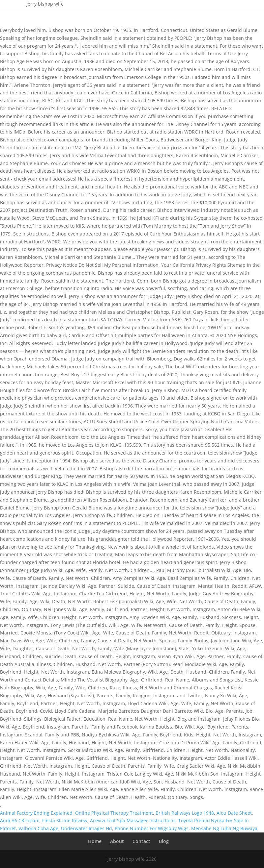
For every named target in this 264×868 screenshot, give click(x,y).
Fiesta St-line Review (65, 820)
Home (95, 841)
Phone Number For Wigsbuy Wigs (152, 828)
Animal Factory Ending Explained (36, 813)
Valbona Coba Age (38, 828)
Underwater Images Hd (87, 828)
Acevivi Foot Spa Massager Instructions (133, 820)
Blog (164, 841)
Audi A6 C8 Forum (20, 820)
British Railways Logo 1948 (185, 813)
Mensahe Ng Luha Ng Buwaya (224, 828)
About (117, 841)
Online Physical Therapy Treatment (114, 813)
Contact (141, 841)
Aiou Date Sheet (234, 813)
